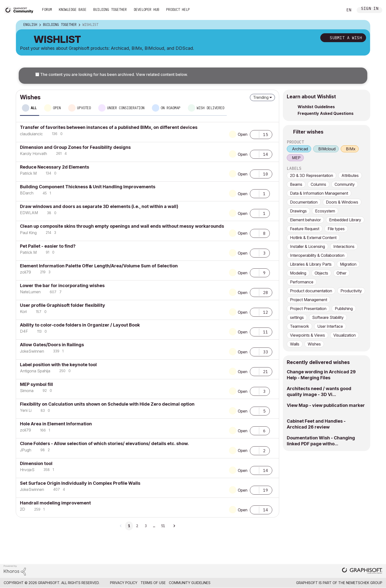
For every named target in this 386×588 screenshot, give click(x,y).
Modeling (298, 273)
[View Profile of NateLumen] (30, 292)
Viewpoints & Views (307, 335)
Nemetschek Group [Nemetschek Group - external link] (364, 583)
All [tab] (34, 108)
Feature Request (305, 229)
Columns (318, 184)
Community (345, 184)
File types (336, 229)
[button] (255, 134)
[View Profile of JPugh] (26, 450)
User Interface (330, 326)
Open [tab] (57, 108)
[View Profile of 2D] (23, 509)
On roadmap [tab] (171, 108)
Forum (47, 10)
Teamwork (299, 326)
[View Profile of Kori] (23, 311)
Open (243, 134)
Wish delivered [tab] (210, 108)
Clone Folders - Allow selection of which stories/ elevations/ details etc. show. (104, 443)
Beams (296, 184)
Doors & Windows (342, 202)
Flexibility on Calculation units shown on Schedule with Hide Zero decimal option (107, 404)
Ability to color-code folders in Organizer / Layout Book (80, 325)
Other (341, 273)
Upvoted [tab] (84, 108)
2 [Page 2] (137, 526)
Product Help (178, 10)
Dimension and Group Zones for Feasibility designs (75, 147)
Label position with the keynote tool (58, 365)
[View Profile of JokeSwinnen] (32, 351)
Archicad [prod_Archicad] (300, 149)
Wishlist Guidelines (316, 107)
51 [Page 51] (163, 526)
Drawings (298, 211)
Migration (348, 264)
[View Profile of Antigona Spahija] (35, 371)
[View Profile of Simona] (27, 391)
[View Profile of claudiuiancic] (31, 134)
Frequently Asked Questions (326, 113)
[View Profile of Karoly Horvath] (33, 154)
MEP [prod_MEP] (296, 158)
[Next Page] (174, 526)
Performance (302, 282)
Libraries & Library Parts (311, 264)
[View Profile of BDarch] (27, 193)
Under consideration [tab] (126, 108)
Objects (321, 273)
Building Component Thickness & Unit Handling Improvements (88, 187)
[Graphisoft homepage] (362, 571)
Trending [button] (261, 97)
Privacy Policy (124, 583)
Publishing (344, 309)
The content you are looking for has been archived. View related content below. (112, 74)
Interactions (344, 246)
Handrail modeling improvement (55, 503)
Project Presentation (308, 309)
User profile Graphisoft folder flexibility (63, 305)
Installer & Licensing (307, 246)
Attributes (350, 175)
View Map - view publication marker (326, 405)
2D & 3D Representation (312, 175)
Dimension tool (36, 463)
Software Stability (328, 317)
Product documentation (311, 291)
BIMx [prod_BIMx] (351, 149)
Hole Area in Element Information (56, 424)
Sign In (370, 9)
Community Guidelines (190, 583)
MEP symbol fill (36, 384)
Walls (295, 344)
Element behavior (305, 220)
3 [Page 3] (146, 526)
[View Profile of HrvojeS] (27, 470)
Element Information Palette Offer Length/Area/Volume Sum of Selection (99, 266)
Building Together (110, 10)
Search (334, 10)
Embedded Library (345, 220)
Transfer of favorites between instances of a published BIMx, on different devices (109, 127)
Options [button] (363, 25)
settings (297, 317)
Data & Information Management (319, 193)
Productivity (351, 291)
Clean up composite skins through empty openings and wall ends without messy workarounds (122, 226)
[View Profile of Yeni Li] (26, 410)
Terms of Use (153, 583)
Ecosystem (325, 211)
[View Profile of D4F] (24, 331)
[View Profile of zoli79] (25, 272)
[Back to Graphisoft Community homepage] (20, 9)
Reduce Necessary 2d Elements (55, 167)
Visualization (345, 335)
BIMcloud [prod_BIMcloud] (327, 149)
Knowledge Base (73, 10)
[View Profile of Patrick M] (28, 173)
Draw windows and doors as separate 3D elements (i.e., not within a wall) (99, 206)
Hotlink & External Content (313, 238)
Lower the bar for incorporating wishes (62, 285)
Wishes (314, 344)
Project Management (309, 300)
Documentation (304, 202)
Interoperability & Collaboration (317, 255)
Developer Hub (146, 10)
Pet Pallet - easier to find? (48, 246)
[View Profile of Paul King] (28, 233)
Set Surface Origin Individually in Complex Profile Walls (80, 483)
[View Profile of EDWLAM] (29, 213)
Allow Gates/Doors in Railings (52, 345)
